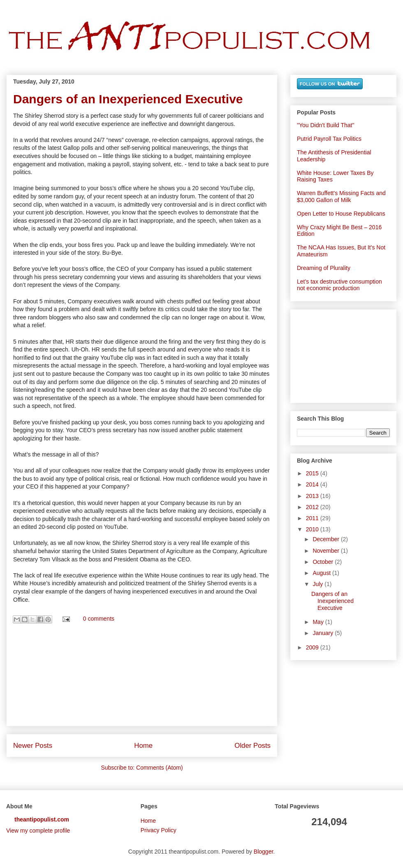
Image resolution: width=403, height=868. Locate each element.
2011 (313, 518)
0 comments (99, 619)
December (327, 539)
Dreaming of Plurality (324, 268)
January (324, 633)
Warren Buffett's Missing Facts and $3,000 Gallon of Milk (341, 197)
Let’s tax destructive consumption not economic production (339, 285)
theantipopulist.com (42, 819)
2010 (313, 529)
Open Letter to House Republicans (341, 214)
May (319, 622)
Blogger (263, 852)
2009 (313, 647)
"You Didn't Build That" (325, 125)
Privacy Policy (159, 830)
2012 (313, 507)
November (327, 551)
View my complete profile (38, 831)
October (324, 562)
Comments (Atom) (160, 768)
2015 (313, 473)
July (318, 584)
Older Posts (252, 746)
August (322, 573)
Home (143, 746)
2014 (313, 484)
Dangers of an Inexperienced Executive (128, 99)
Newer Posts (33, 746)
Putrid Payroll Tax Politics (329, 139)
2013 (313, 496)
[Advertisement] (142, 678)
